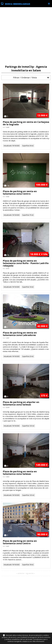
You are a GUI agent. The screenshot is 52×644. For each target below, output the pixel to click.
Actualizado (8, 146)
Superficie (26, 146)
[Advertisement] (26, 36)
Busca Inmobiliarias (18, 4)
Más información (38, 641)
